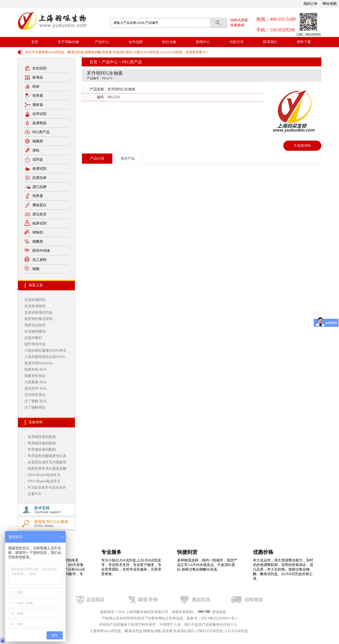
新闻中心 (203, 42)
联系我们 (270, 42)
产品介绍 (97, 158)
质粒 (36, 150)
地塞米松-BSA (35, 370)
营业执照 (219, 612)
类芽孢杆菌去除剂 (38, 319)
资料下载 (304, 42)
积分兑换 (169, 42)
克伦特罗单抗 (35, 395)
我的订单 (310, 4)
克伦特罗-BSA (35, 389)
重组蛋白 (39, 205)
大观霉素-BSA (35, 382)
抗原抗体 (39, 178)
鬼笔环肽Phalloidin (39, 363)
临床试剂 (39, 223)
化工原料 (39, 260)
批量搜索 (237, 25)
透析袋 (38, 105)
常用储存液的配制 (42, 437)
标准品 (38, 77)
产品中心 (102, 42)
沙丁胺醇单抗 (35, 408)
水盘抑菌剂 (33, 338)
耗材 (36, 87)
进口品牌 (39, 187)
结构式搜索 (239, 20)
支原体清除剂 (35, 306)
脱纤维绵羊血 (35, 344)
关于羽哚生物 (68, 42)
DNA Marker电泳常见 (44, 475)
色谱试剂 (39, 169)
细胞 (36, 269)
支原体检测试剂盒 (38, 312)
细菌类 (38, 242)
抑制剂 (38, 232)
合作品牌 (136, 42)
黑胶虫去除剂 (35, 325)
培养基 (38, 96)
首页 (35, 42)
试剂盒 (38, 159)
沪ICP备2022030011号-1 (219, 618)
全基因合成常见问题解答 (47, 462)
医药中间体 (41, 251)
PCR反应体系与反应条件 (47, 488)
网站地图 (330, 4)
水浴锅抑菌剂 (35, 332)
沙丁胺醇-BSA (35, 401)
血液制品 (39, 123)
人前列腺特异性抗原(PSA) (45, 357)
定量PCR (34, 494)
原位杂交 (39, 214)
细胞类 (38, 141)
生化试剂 (39, 68)
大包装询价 (302, 146)
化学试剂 (39, 114)
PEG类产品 (41, 132)
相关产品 (128, 158)
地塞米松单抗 (35, 376)
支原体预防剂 (35, 300)
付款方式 (237, 42)
